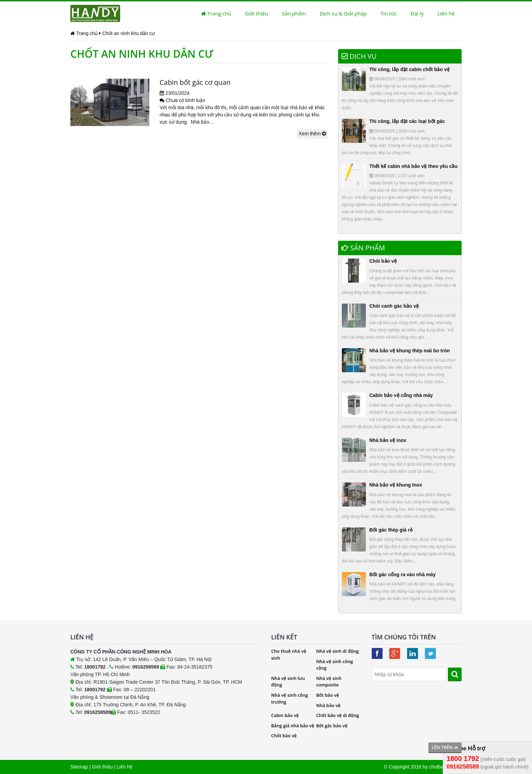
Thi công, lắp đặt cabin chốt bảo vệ (409, 69)
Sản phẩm (294, 13)
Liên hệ (446, 13)
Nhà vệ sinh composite (329, 682)
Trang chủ (216, 13)
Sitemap (79, 767)
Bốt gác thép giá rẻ (391, 530)
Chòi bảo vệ (383, 261)
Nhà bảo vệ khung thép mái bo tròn (410, 351)
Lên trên (445, 747)
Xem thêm (312, 134)
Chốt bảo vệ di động (337, 715)
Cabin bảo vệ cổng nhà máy (401, 395)
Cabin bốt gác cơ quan (195, 82)
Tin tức (389, 13)
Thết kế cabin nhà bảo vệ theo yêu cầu (413, 166)
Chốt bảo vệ (284, 736)
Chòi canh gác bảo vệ (394, 306)
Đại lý (417, 13)
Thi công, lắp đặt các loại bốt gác (407, 121)
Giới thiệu (257, 13)
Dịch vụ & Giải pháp (343, 13)
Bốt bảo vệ (327, 695)
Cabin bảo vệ (285, 715)
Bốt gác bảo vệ (332, 726)
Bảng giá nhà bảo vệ (293, 726)
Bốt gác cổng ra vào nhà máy (402, 574)
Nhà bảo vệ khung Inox (396, 485)
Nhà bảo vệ (328, 705)
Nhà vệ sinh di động (337, 651)
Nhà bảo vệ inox (388, 440)
